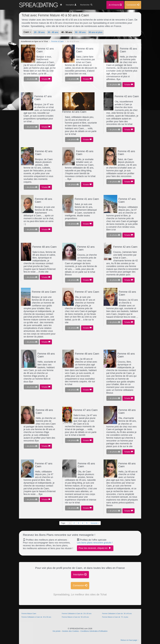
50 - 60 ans (80, 32)
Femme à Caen (57, 41)
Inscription (80, 574)
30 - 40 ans (53, 32)
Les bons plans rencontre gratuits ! (95, 543)
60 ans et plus (96, 32)
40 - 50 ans (67, 32)
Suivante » (95, 523)
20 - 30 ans (39, 32)
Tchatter (46, 79)
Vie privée (57, 631)
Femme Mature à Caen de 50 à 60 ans (75, 617)
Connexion (80, 585)
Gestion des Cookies (70, 631)
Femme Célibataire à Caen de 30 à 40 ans (117, 614)
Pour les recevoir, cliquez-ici (95, 548)
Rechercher (86, 5)
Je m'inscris (115, 5)
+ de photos (31, 79)
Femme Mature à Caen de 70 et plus (115, 617)
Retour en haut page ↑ (130, 640)
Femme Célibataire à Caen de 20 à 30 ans (77, 614)
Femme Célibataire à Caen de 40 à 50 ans (37, 617)
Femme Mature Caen (29, 614)
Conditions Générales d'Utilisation (94, 631)
